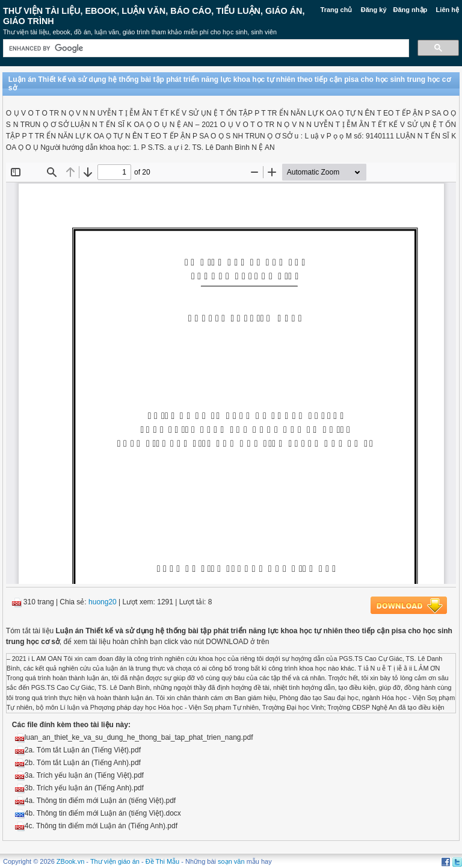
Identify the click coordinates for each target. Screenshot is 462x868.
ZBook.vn (70, 861)
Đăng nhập (411, 10)
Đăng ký (374, 10)
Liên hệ (448, 10)
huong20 (103, 602)
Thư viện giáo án (115, 861)
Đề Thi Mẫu (162, 861)
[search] (205, 48)
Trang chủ (337, 10)
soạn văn (231, 861)
